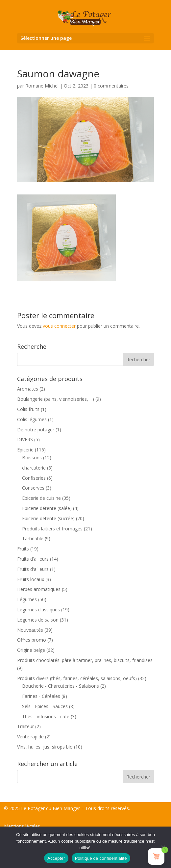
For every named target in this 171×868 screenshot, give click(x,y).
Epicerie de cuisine (41, 498)
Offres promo (32, 640)
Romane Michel (42, 86)
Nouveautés (30, 630)
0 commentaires (111, 86)
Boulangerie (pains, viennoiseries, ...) (56, 399)
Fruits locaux (31, 579)
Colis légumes (32, 419)
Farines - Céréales (41, 696)
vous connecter (59, 326)
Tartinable (33, 538)
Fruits (23, 549)
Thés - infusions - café (46, 716)
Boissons (32, 458)
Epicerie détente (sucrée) (48, 518)
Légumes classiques (38, 610)
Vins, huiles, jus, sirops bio (45, 747)
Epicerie (25, 450)
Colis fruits (28, 409)
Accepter (56, 858)
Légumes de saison (38, 620)
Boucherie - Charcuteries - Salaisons (61, 686)
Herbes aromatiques (39, 589)
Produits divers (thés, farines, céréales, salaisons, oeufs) (77, 678)
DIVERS (25, 439)
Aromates (28, 389)
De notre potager (36, 430)
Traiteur (25, 726)
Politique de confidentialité (101, 858)
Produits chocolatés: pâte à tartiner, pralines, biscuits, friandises (85, 660)
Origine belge (31, 650)
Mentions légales (22, 826)
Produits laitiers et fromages (52, 529)
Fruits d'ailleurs (33, 559)
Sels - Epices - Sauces (45, 706)
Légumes (27, 599)
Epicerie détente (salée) (47, 508)
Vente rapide (30, 737)
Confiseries (34, 478)
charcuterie (34, 468)
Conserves (33, 488)
